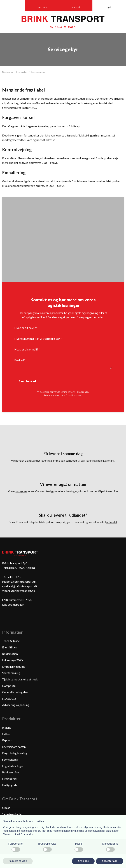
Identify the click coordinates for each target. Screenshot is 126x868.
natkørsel (21, 491)
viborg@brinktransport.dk (19, 591)
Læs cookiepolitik (13, 604)
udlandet (112, 522)
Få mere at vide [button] (18, 861)
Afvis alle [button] (83, 861)
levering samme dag (53, 460)
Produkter (22, 72)
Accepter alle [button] (110, 861)
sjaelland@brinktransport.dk (20, 586)
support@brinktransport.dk (19, 581)
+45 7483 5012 (12, 577)
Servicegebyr (38, 72)
